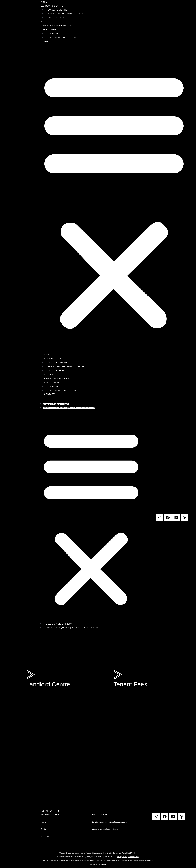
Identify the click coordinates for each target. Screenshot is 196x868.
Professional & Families (56, 26)
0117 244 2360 (103, 815)
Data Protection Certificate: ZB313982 (141, 861)
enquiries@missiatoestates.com (113, 822)
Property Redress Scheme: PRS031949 (55, 861)
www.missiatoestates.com (109, 829)
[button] (114, 200)
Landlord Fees (56, 18)
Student (46, 22)
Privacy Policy (122, 857)
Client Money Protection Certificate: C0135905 (111, 861)
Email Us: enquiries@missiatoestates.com (69, 408)
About (45, 2)
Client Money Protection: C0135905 (82, 861)
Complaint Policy (133, 857)
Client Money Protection (62, 37)
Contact (46, 41)
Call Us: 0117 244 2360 (56, 404)
